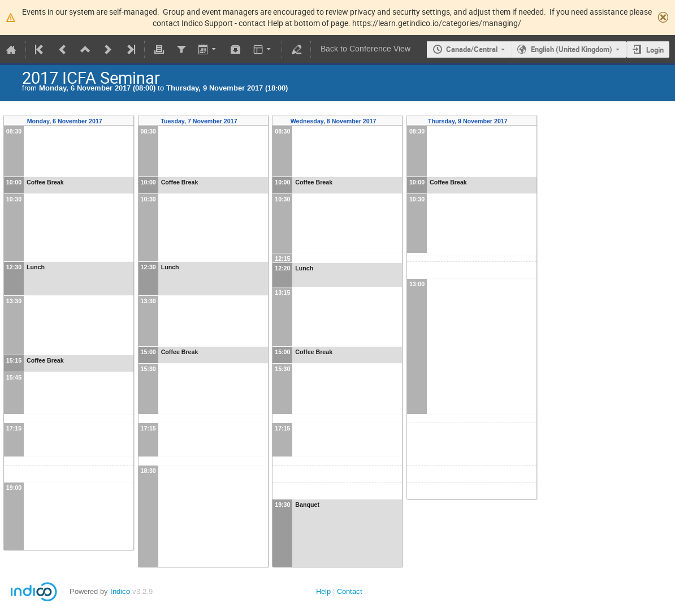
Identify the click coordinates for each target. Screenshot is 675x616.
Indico (120, 591)
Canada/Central (472, 49)
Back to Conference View (365, 49)
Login (655, 50)
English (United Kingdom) (572, 49)
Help (323, 591)
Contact (350, 591)
